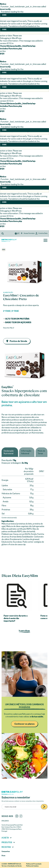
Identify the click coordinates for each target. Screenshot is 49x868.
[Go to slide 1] (24, 289)
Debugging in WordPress (11, 38)
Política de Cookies (32, 866)
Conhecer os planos (24, 724)
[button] (3, 234)
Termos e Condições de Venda (12, 866)
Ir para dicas (24, 631)
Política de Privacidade (34, 864)
